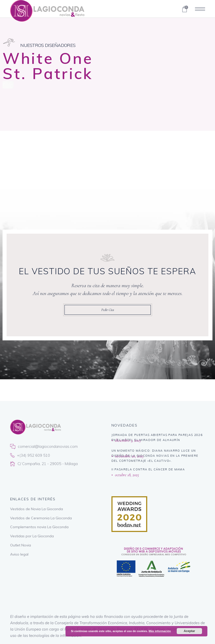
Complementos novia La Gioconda (39, 527)
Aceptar (189, 631)
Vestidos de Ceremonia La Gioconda (41, 518)
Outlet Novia (21, 545)
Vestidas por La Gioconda (32, 536)
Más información (160, 631)
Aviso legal (19, 554)
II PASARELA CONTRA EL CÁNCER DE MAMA (148, 469)
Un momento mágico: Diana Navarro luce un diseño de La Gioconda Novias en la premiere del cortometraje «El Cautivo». (155, 456)
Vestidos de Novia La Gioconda (37, 509)
